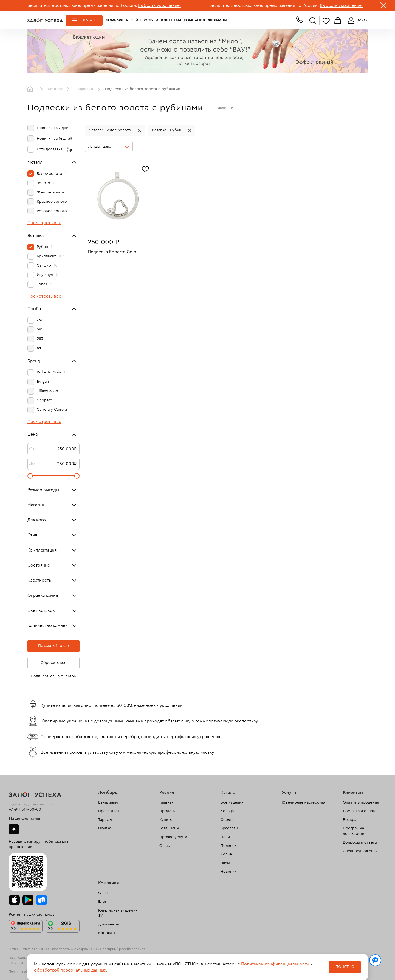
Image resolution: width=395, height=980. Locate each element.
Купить (166, 820)
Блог (102, 902)
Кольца (227, 811)
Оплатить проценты (361, 802)
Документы (108, 924)
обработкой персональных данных (70, 970)
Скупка (105, 828)
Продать (167, 811)
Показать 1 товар (53, 646)
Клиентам (171, 20)
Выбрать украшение (159, 5)
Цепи (225, 837)
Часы (225, 863)
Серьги (227, 820)
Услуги (151, 20)
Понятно (345, 967)
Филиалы (218, 20)
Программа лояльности (354, 831)
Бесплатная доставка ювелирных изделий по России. (82, 5)
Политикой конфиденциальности (275, 964)
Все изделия (232, 802)
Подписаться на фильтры (54, 676)
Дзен (14, 829)
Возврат (350, 820)
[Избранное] (145, 168)
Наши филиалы (25, 818)
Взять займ (108, 802)
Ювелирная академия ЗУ (118, 913)
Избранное (326, 21)
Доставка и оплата (360, 811)
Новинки (228, 872)
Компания (194, 20)
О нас (165, 846)
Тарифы (105, 820)
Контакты (107, 933)
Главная (32, 89)
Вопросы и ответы (360, 842)
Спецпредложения (360, 851)
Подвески (84, 89)
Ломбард (115, 20)
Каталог (91, 20)
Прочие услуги (173, 837)
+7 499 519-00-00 (25, 810)
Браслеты (229, 828)
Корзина (338, 21)
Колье (226, 854)
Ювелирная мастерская (303, 802)
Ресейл (133, 20)
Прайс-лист (109, 811)
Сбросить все (53, 663)
